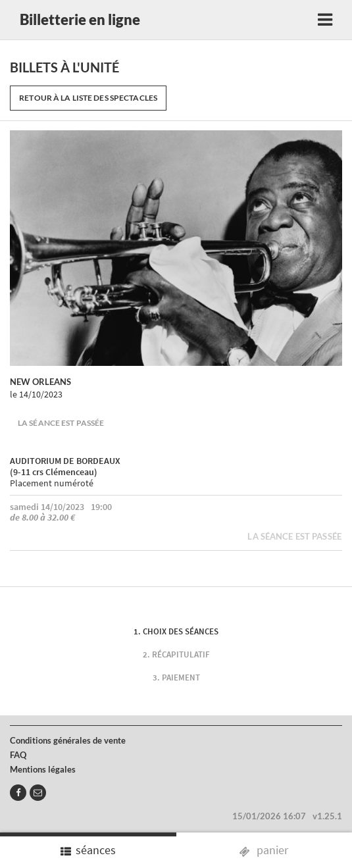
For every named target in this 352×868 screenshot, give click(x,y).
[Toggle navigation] (325, 20)
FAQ (18, 755)
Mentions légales (43, 769)
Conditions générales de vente (68, 740)
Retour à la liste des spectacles (88, 98)
